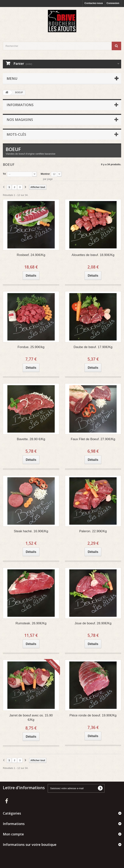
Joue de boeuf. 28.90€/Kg (93, 623)
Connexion (113, 3)
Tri (4, 174)
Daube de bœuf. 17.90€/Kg (93, 347)
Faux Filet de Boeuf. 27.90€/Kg (93, 439)
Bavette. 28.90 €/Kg (31, 439)
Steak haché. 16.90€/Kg (31, 531)
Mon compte (13, 834)
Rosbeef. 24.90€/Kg (31, 255)
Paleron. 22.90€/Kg (93, 531)
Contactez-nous (94, 3)
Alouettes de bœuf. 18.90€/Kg (93, 255)
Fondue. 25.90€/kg (31, 347)
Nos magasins (20, 120)
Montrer (45, 174)
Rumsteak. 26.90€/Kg (31, 623)
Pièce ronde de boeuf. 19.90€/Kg (93, 715)
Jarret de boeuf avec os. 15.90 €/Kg (31, 718)
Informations (20, 105)
